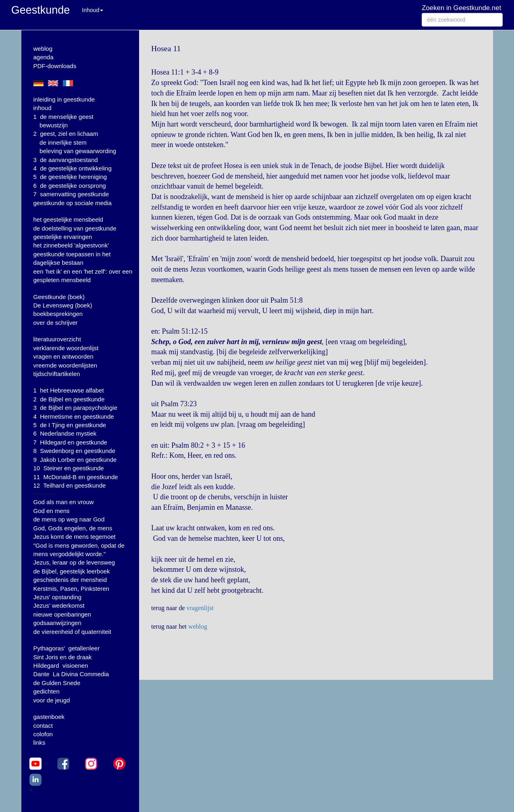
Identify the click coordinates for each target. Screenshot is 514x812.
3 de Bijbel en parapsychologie (75, 408)
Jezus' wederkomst (59, 605)
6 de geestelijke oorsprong (70, 186)
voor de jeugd (52, 700)
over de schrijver (56, 323)
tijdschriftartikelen (57, 374)
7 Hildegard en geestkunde (70, 442)
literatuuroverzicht (57, 339)
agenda (44, 57)
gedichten (47, 691)
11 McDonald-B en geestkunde (76, 477)
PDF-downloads (55, 66)
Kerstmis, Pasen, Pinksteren (71, 589)
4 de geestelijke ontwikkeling (73, 168)
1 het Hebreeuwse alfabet (69, 390)
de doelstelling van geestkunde (75, 228)
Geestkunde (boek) (59, 297)
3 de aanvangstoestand (66, 160)
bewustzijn (54, 125)
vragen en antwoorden (63, 356)
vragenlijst (200, 608)
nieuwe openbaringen (62, 614)
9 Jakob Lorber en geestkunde (75, 460)
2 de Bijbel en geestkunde (69, 399)
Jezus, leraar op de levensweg (74, 562)
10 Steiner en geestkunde (69, 468)
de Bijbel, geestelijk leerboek (72, 571)
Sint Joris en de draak (63, 657)
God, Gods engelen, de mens (73, 528)
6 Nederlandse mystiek (65, 433)
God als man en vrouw (64, 502)
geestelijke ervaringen (63, 237)
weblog (43, 49)
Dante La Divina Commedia (71, 674)
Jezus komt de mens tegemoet (75, 537)
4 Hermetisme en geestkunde (74, 416)
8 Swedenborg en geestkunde (75, 451)
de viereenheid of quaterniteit (72, 632)
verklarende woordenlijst (66, 348)
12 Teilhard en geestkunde (70, 485)
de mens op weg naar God (69, 519)
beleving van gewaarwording (78, 151)
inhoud (43, 108)
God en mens (52, 511)
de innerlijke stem (63, 142)
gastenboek (49, 717)
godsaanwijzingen (57, 623)
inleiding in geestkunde (64, 99)
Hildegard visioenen (61, 666)
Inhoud (93, 10)
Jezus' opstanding (58, 597)
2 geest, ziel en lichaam (66, 134)
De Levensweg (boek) (63, 305)
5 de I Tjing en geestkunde (70, 425)
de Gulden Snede (57, 683)
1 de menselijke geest (63, 117)
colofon (43, 734)
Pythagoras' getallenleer (67, 648)
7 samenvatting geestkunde (71, 194)
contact (43, 726)
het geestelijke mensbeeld (68, 219)
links (40, 742)
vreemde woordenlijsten (65, 365)
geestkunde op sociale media (73, 203)
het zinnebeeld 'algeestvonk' (71, 245)
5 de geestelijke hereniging (70, 177)
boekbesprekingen (58, 314)
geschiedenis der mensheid (70, 580)
